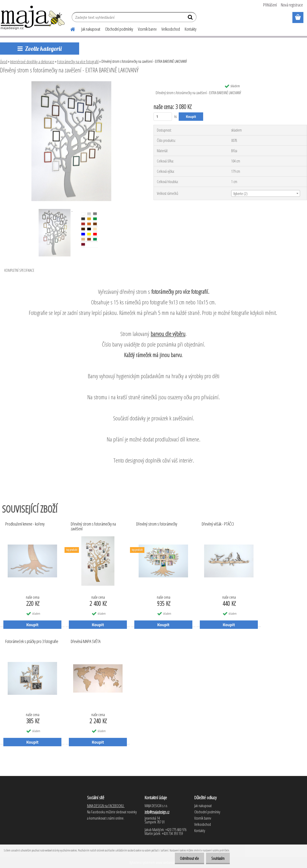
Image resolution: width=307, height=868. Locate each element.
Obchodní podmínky (119, 29)
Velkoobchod (171, 29)
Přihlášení (270, 5)
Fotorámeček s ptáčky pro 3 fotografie (32, 642)
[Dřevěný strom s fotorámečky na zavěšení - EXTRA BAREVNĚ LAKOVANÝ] (71, 83)
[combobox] (266, 193)
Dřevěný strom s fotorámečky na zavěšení (93, 527)
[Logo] (33, 18)
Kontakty (191, 29)
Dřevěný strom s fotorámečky (157, 524)
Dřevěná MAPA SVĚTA (86, 642)
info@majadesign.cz (157, 812)
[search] (191, 18)
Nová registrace (292, 5)
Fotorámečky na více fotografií (78, 62)
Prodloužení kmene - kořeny (25, 524)
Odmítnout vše (187, 858)
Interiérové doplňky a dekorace (32, 62)
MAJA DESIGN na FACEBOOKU (106, 806)
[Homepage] (70, 29)
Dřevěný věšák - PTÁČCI (218, 524)
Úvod (4, 62)
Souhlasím (217, 858)
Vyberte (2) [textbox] (240, 194)
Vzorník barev (147, 29)
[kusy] (163, 117)
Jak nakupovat (91, 29)
